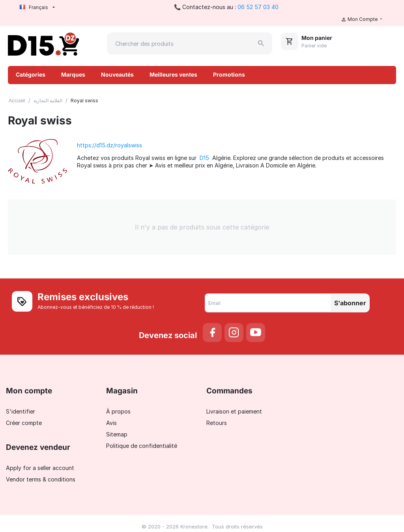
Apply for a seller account (40, 468)
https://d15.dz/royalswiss (109, 145)
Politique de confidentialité (142, 446)
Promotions (229, 74)
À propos (118, 411)
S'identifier (21, 411)
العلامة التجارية (48, 101)
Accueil (17, 101)
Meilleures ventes (173, 74)
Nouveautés (117, 74)
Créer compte (24, 423)
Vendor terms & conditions (41, 479)
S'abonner (350, 303)
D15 (204, 158)
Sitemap (117, 434)
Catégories (31, 74)
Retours (217, 423)
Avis (111, 423)
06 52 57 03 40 (258, 7)
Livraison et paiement (234, 411)
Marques (73, 74)
